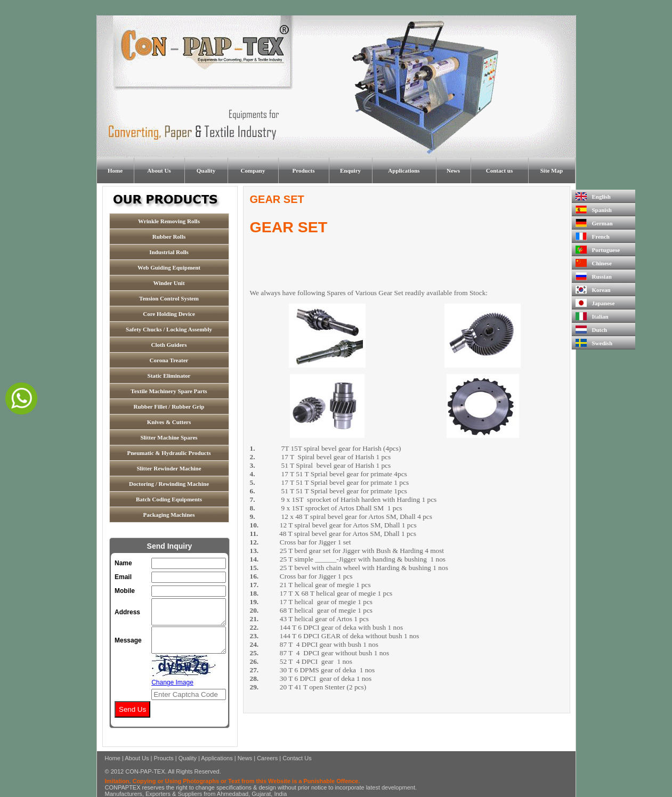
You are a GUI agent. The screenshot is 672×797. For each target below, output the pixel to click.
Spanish (594, 210)
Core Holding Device (169, 314)
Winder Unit (169, 283)
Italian (592, 316)
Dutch (592, 330)
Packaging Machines (169, 515)
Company (253, 170)
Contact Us (297, 758)
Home (115, 170)
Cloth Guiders (169, 345)
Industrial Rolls (169, 252)
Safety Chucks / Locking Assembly (169, 329)
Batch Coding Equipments (169, 499)
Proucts (163, 758)
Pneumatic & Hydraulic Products (169, 453)
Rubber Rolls (169, 237)
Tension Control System (169, 298)
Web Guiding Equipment (169, 267)
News (453, 170)
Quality (206, 170)
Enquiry (350, 170)
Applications (404, 170)
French (593, 236)
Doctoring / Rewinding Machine (169, 484)
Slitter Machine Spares (169, 437)
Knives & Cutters (169, 422)
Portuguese (598, 250)
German (594, 223)
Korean (593, 290)
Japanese (595, 303)
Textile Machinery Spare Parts (169, 391)
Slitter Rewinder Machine (169, 468)
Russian (594, 276)
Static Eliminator (169, 376)
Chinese (594, 263)
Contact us (499, 170)
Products (304, 170)
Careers (267, 758)
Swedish (594, 343)
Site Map (552, 170)
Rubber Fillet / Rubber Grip (169, 406)
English (593, 196)
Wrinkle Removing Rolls (169, 221)
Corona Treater (169, 360)
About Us (159, 170)
